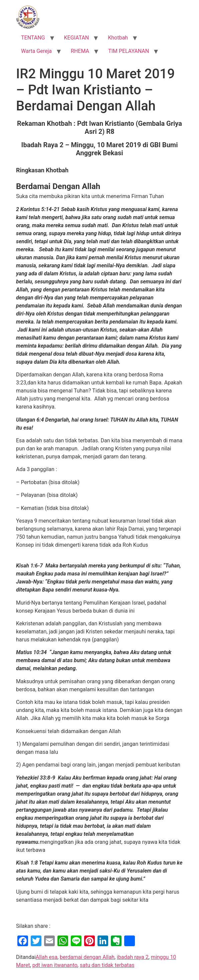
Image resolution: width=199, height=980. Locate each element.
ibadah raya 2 (133, 957)
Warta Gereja (36, 51)
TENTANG (33, 38)
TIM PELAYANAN (129, 51)
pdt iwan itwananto (55, 965)
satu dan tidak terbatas (107, 965)
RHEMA (80, 51)
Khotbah (118, 38)
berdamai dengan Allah (87, 957)
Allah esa (47, 957)
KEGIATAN (77, 38)
